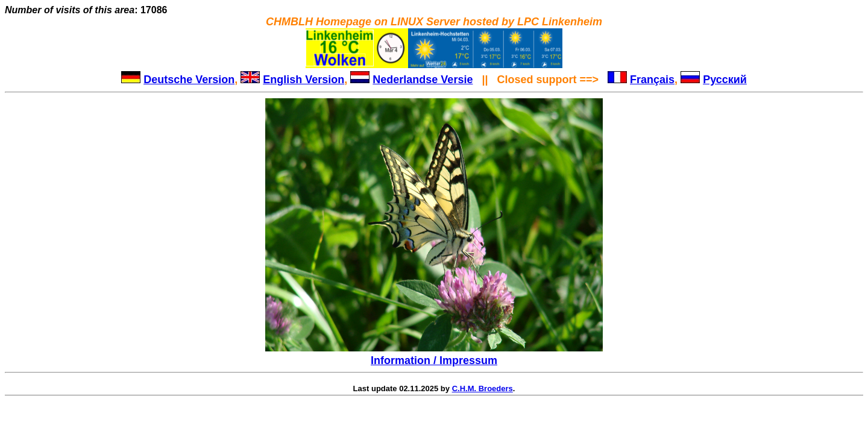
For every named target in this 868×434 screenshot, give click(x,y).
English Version (303, 80)
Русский (725, 80)
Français (652, 80)
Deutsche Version (189, 80)
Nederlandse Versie (423, 80)
